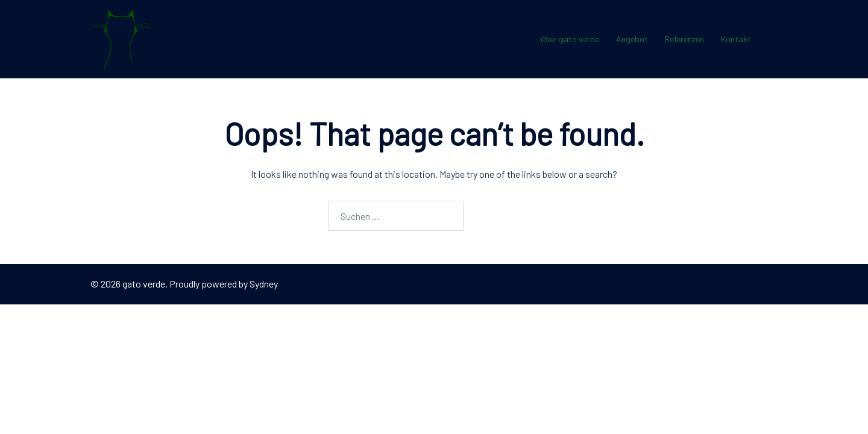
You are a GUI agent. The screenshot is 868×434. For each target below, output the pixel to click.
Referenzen (684, 39)
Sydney (264, 284)
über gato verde (570, 39)
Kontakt (736, 39)
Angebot (632, 39)
